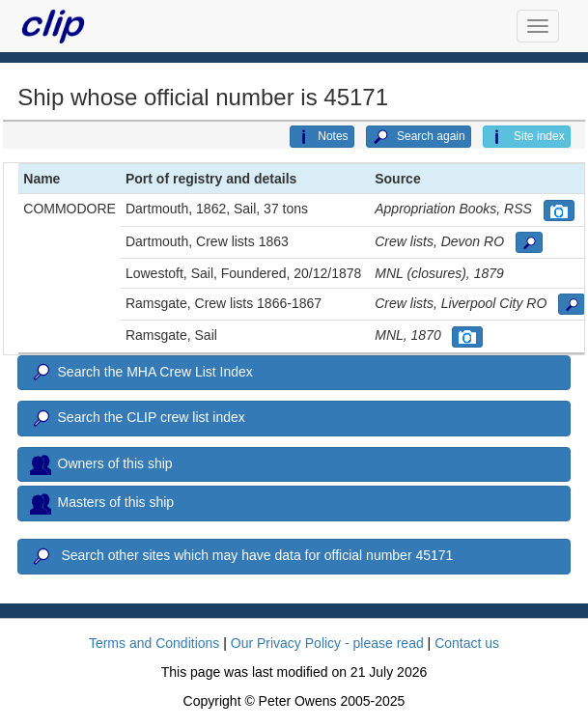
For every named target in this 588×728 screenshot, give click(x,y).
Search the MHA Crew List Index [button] (141, 373)
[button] (559, 210)
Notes (322, 137)
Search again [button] (419, 137)
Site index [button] (527, 137)
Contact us (467, 643)
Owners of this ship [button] (101, 464)
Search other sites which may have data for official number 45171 (241, 557)
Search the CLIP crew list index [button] (138, 419)
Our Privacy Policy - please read (327, 643)
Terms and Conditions (154, 643)
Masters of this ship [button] (102, 503)
